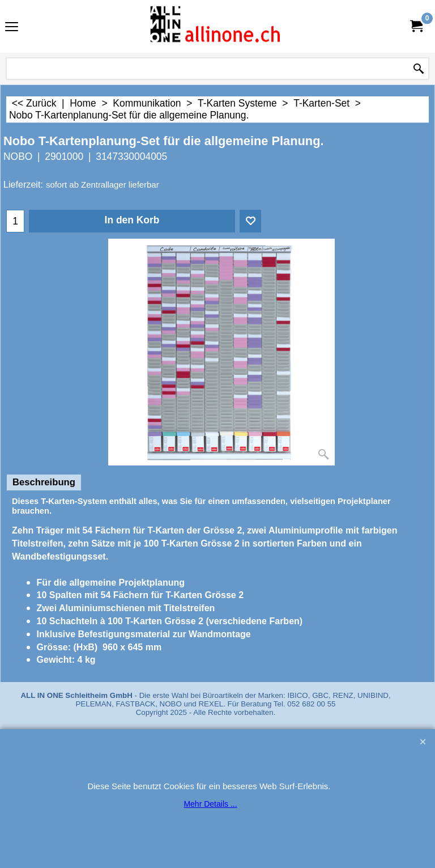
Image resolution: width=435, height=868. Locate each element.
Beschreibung (44, 482)
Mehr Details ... (210, 804)
